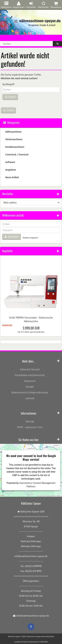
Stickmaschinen (14, 139)
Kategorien (6, 5)
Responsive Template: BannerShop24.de (40, 636)
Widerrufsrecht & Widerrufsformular (30, 392)
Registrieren (19, 5)
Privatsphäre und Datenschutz (30, 375)
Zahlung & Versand (30, 369)
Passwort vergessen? (30, 238)
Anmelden (31, 5)
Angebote (11, 170)
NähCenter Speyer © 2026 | (17, 636)
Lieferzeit (30, 398)
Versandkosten (39, 332)
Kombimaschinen (15, 147)
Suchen (10, 97)
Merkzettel (43, 5)
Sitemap (30, 421)
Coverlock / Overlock (17, 154)
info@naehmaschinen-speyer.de (32, 616)
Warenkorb (56, 5)
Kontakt (30, 387)
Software (10, 162)
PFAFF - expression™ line (30, 427)
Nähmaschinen (13, 132)
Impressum (30, 381)
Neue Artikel (12, 177)
